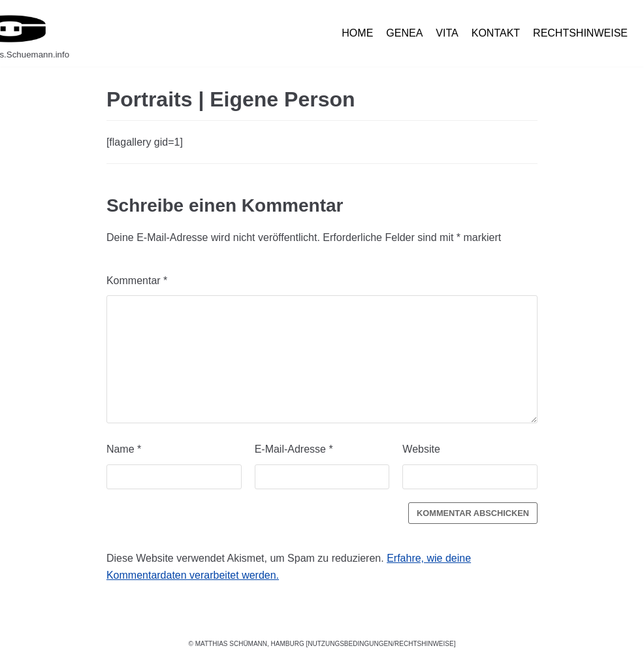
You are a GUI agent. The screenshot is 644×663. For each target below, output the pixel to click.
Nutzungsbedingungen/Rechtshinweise (380, 644)
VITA (447, 33)
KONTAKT (496, 33)
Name (124, 449)
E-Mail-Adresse (294, 449)
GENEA (404, 33)
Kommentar (137, 281)
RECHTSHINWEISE (580, 33)
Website (421, 449)
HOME (357, 33)
